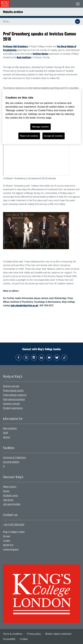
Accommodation (11, 462)
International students (14, 399)
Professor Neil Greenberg (15, 46)
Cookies (24, 639)
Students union (10, 496)
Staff (5, 433)
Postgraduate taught (13, 391)
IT (4, 466)
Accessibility (9, 639)
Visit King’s (8, 500)
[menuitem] (41, 386)
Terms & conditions (13, 634)
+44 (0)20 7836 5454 (14, 525)
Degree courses (11, 386)
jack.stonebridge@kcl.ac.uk (24, 306)
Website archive (13, 12)
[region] (42, 117)
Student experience (13, 408)
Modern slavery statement (58, 634)
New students (10, 428)
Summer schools (11, 404)
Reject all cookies (29, 136)
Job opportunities (12, 504)
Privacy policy (34, 634)
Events (6, 491)
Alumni (6, 437)
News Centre (10, 487)
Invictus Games (41, 54)
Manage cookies (41, 127)
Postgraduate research (15, 395)
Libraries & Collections (14, 458)
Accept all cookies (54, 136)
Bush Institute (24, 57)
